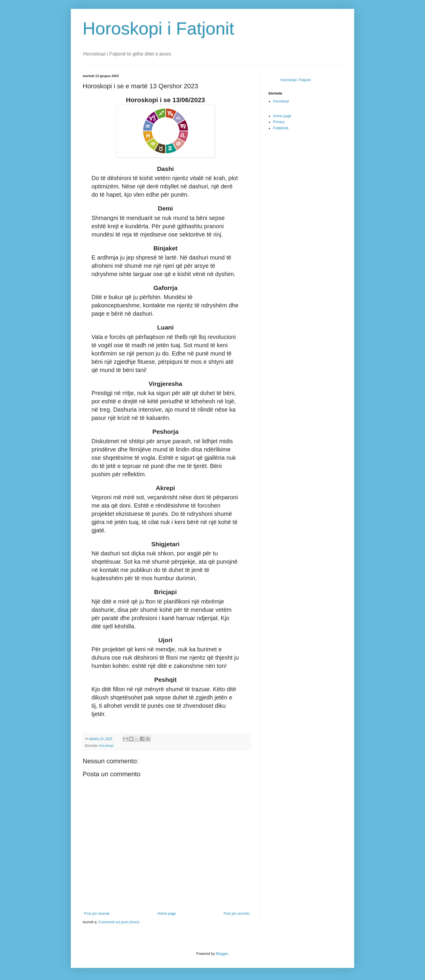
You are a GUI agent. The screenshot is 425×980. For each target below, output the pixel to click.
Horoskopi (106, 746)
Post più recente (97, 914)
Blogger (222, 954)
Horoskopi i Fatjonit (158, 28)
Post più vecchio (237, 914)
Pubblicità (281, 128)
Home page (167, 914)
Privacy (279, 122)
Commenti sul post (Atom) (119, 922)
